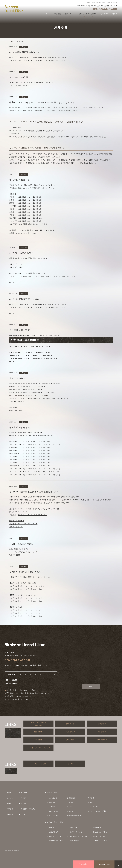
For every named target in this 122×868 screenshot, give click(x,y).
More (91, 687)
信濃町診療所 (70, 732)
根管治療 (52, 802)
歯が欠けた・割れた (100, 832)
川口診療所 (102, 732)
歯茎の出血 (97, 828)
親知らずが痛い (75, 841)
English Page (105, 864)
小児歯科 (52, 807)
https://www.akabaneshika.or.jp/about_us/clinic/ (29, 396)
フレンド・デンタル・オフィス (38, 748)
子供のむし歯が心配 (100, 841)
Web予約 (84, 864)
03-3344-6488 (18, 660)
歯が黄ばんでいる (56, 836)
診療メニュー (52, 793)
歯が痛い (52, 828)
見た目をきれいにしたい (78, 836)
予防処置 (91, 798)
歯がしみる (74, 828)
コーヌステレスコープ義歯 (97, 811)
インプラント (54, 815)
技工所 (70, 764)
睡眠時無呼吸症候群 (74, 815)
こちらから (33, 552)
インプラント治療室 (38, 764)
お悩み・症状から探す (55, 822)
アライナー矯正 (93, 807)
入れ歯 (90, 802)
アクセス (24, 804)
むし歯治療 (53, 798)
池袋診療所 (38, 732)
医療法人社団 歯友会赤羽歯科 (38, 724)
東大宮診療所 (102, 740)
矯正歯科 (70, 807)
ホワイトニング (55, 811)
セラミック (71, 811)
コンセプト (11, 798)
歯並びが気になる (99, 836)
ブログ (23, 814)
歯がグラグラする (76, 832)
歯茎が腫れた (54, 832)
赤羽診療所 (102, 724)
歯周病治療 (71, 798)
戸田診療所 (70, 740)
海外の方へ (25, 793)
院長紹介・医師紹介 (28, 809)
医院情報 (10, 809)
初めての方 (11, 804)
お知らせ (10, 814)
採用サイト (70, 724)
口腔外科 (70, 802)
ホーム (9, 793)
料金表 (23, 798)
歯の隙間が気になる (56, 841)
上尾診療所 (38, 740)
